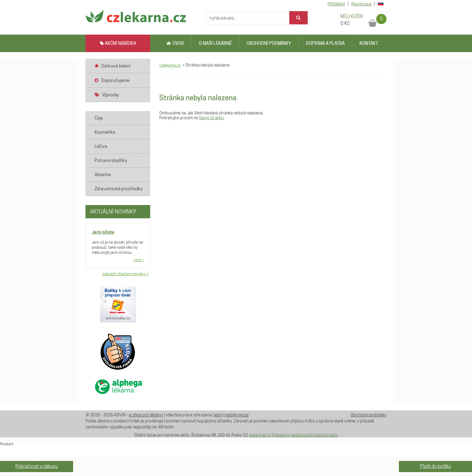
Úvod (175, 43)
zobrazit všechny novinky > (126, 274)
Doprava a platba (325, 43)
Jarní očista (103, 232)
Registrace (361, 4)
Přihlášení (336, 4)
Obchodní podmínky (269, 43)
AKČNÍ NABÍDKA (118, 43)
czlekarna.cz (170, 65)
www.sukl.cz (260, 435)
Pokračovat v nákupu (37, 466)
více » (139, 260)
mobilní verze (237, 415)
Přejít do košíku (435, 466)
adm (218, 415)
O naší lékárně (215, 43)
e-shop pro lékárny (146, 415)
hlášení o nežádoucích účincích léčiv (306, 435)
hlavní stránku (211, 118)
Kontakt (369, 43)
